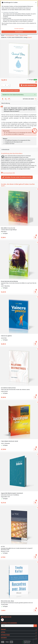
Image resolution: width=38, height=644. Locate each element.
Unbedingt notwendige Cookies (11, 12)
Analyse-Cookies (7, 18)
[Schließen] (36, 3)
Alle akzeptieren (19, 32)
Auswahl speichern (19, 29)
